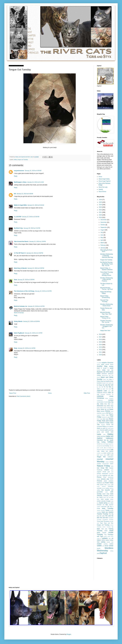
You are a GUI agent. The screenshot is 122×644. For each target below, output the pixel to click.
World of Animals (19, 313)
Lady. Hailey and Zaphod (105, 451)
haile (104, 434)
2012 (101, 350)
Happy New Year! (105, 331)
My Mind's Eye (18, 228)
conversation (100, 402)
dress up (104, 409)
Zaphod (103, 553)
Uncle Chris (110, 536)
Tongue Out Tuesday (106, 260)
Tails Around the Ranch (21, 241)
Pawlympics (105, 474)
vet (112, 538)
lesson (101, 455)
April (102, 240)
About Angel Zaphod (105, 181)
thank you (105, 512)
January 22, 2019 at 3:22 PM (43, 291)
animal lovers (109, 364)
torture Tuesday (107, 527)
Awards (101, 189)
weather (99, 544)
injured (103, 450)
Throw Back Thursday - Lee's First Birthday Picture (107, 274)
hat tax (106, 440)
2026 (101, 200)
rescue (104, 488)
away (104, 370)
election (103, 411)
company (111, 398)
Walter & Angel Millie (20, 205)
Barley (111, 372)
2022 (101, 210)
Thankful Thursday (103, 514)
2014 (101, 345)
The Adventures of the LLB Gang (24, 291)
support (99, 507)
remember (111, 486)
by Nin (104, 387)
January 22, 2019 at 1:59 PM (37, 241)
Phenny (99, 477)
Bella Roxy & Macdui (20, 268)
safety (99, 490)
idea (105, 448)
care (109, 391)
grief (106, 430)
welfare (111, 544)
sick (112, 497)
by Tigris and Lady (106, 389)
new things (101, 468)
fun (112, 425)
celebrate (100, 396)
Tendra (107, 510)
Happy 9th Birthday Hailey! (106, 293)
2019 (101, 217)
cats (98, 394)
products (111, 481)
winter (111, 546)
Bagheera (100, 372)
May (102, 238)
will (103, 546)
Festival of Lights (106, 417)
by (113, 383)
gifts (104, 428)
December (104, 220)
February (103, 245)
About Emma (102, 192)
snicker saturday (101, 501)
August (103, 230)
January (103, 248)
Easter (111, 409)
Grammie (102, 430)
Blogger (69, 634)
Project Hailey (109, 483)
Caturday (103, 394)
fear (110, 413)
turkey (105, 536)
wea (112, 542)
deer (112, 404)
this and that (104, 518)
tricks (98, 533)
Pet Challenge (104, 475)
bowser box (105, 383)
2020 (101, 215)
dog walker (107, 406)
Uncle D (99, 538)
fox (98, 423)
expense (104, 413)
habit (112, 432)
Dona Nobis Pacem (102, 408)
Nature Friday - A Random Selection (106, 269)
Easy (98, 411)
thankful (111, 512)
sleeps (112, 499)
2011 (101, 352)
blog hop (103, 381)
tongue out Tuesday (23, 160)
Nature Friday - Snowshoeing (105, 297)
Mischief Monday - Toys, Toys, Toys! (106, 313)
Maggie (99, 457)
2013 (101, 347)
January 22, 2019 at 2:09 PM (26, 280)
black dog (106, 379)
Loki (108, 455)
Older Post (87, 393)
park (109, 472)
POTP (112, 479)
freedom (103, 425)
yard (98, 553)
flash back (106, 419)
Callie (105, 391)
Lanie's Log (110, 453)
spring (105, 503)
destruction (100, 406)
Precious (100, 481)
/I (97, 363)
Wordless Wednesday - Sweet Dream (107, 305)
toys (98, 529)
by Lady (105, 385)
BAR (107, 372)
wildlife (99, 546)
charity (111, 396)
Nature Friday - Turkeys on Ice (105, 317)
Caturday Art (110, 394)
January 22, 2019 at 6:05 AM (33, 171)
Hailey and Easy (101, 436)
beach (99, 374)
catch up (111, 392)
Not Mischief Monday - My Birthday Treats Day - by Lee (107, 264)
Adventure (110, 363)
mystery (99, 464)
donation (109, 408)
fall (107, 413)
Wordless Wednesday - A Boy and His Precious (107, 279)
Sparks (101, 503)
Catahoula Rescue (102, 392)
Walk (98, 542)
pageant (99, 472)
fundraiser (100, 426)
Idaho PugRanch (19, 333)
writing (112, 551)
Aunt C (99, 368)
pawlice (99, 474)
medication (110, 457)
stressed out (101, 505)
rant (112, 485)
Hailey (15, 160)
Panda (104, 472)
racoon (109, 485)
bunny (110, 383)
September (104, 227)
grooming (111, 430)
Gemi (99, 428)
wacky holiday (109, 540)
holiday (103, 442)
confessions (100, 400)
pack (112, 470)
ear (108, 409)
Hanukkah (100, 440)
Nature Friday (103, 466)
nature (112, 464)
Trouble (104, 533)
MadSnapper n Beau (20, 182)
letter (105, 455)
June (102, 235)
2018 (101, 334)
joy (106, 450)
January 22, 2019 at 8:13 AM (35, 182)
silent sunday (105, 499)
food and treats (108, 421)
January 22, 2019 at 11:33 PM (27, 348)
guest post (100, 432)
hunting (107, 446)
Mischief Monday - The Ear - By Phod (106, 289)
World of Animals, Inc (21, 306)
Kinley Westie (18, 321)
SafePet (111, 488)
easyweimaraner (19, 171)
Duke (16, 280)
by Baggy (100, 385)
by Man (99, 387)
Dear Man (107, 404)
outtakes (107, 470)
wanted (108, 542)
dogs (112, 406)
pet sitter (111, 475)
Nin (107, 468)
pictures (103, 479)
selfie (107, 492)
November (104, 222)
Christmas (100, 398)
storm (109, 503)
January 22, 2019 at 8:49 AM (25, 194)
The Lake (108, 516)
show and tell (107, 497)
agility (103, 364)
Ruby (16, 348)
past (112, 472)
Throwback (106, 521)
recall (98, 486)
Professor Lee (101, 483)
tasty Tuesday (108, 508)
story (112, 503)
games (108, 426)
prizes (105, 481)
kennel (108, 450)
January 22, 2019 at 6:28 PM (31, 321)
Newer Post (13, 393)
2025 (101, 202)
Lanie (105, 453)
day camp (100, 404)
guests (107, 432)
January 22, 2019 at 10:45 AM (31, 217)
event (112, 411)
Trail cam (104, 529)
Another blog (102, 366)
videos (99, 540)
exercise (99, 413)
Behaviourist (105, 376)
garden (111, 426)
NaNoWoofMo (106, 464)
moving (111, 462)
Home (50, 393)
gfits (102, 428)
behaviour (104, 374)
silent (98, 499)
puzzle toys (103, 485)
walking (103, 542)
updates (105, 538)
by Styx (109, 387)
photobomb (111, 477)
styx (107, 505)
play (108, 479)
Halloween (110, 438)
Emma (108, 411)
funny (104, 426)
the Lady (102, 516)
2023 (101, 207)
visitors (103, 540)
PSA (98, 485)
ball (104, 372)
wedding (106, 544)
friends (108, 425)
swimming (104, 507)
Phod (105, 477)
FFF (112, 417)
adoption (104, 363)
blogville (108, 381)
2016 (101, 339)
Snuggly (108, 501)
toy (113, 527)
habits (99, 434)
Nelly (112, 466)
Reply (16, 176)
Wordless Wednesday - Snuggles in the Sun (107, 326)
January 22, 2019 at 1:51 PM (32, 228)
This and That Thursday (104, 301)
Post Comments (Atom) (23, 396)
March (103, 243)
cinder (107, 398)
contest (111, 400)
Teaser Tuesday (101, 510)
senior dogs (106, 494)
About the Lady (103, 187)
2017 (101, 337)
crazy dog (110, 402)
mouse (107, 462)
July (102, 232)
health (111, 440)
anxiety (111, 366)
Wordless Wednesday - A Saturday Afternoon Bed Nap (107, 256)
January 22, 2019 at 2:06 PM (35, 253)
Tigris (101, 523)
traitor (106, 531)
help (98, 442)
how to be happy (104, 444)
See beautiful (106, 490)
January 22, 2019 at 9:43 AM (36, 205)
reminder (99, 488)
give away (108, 428)
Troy (105, 535)
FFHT (98, 419)
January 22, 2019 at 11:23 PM (34, 333)
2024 (101, 205)
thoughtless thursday (108, 520)
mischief (100, 459)
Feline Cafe (105, 415)
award (111, 368)
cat (112, 391)
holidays (110, 442)
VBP (110, 538)
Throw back (100, 521)
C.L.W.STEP (18, 217)
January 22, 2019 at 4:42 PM (36, 306)
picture (99, 479)
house (99, 444)
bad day (110, 370)
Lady (112, 449)
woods (99, 548)
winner (106, 546)
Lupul (112, 455)
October (103, 225)
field (101, 419)
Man (104, 457)
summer (111, 505)
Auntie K (106, 368)
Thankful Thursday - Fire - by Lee (106, 321)
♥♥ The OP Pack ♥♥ (20, 253)
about (100, 363)
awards (99, 370)
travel (111, 531)
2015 (101, 342)
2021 (101, 212)
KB (15, 194)
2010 (101, 355)
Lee (98, 455)
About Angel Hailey (104, 179)
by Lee (111, 385)
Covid (106, 402)
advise (98, 364)
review (107, 488)
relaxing (104, 486)
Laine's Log (100, 453)
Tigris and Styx (109, 523)
